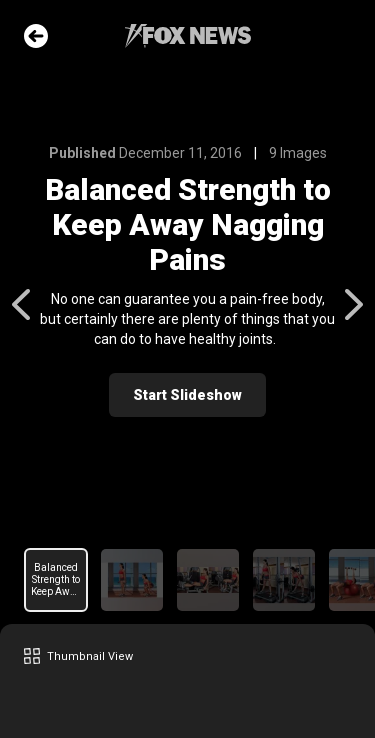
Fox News (188, 36)
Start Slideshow (187, 395)
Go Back (36, 36)
